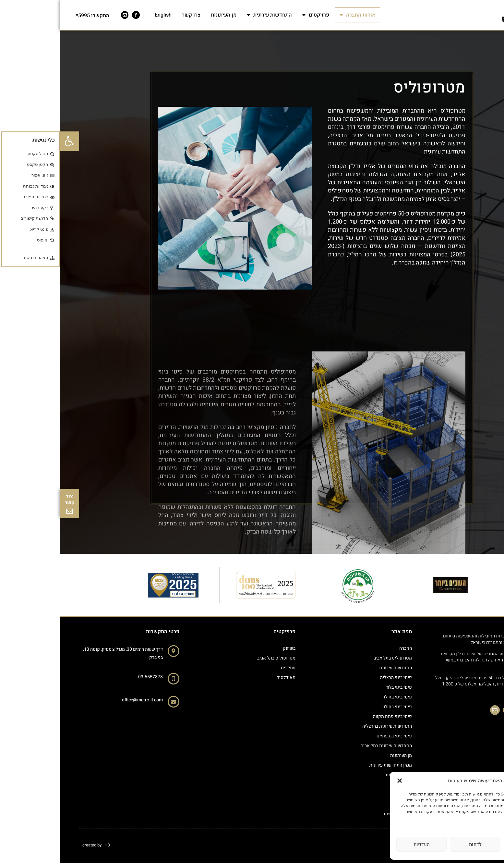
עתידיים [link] (228, 668)
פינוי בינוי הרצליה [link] (336, 678)
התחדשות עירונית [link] (210, 15)
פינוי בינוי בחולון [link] (337, 697)
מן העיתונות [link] (164, 15)
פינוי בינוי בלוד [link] (339, 687)
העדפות (362, 845)
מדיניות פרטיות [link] (482, 823)
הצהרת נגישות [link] (339, 775)
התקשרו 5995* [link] (33, 16)
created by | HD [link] (37, 845)
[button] (340, 781)
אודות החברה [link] (298, 15)
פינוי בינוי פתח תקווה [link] (333, 716)
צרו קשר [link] (132, 15)
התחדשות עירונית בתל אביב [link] (327, 746)
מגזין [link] (348, 785)
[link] (10, 141)
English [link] (103, 15)
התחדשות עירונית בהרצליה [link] (327, 726)
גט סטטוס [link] (343, 794)
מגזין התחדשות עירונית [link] (331, 765)
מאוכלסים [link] (226, 678)
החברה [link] (346, 648)
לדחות (416, 845)
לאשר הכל (469, 845)
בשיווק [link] (229, 648)
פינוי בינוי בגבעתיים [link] (335, 736)
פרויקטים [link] (256, 15)
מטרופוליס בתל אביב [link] (333, 658)
